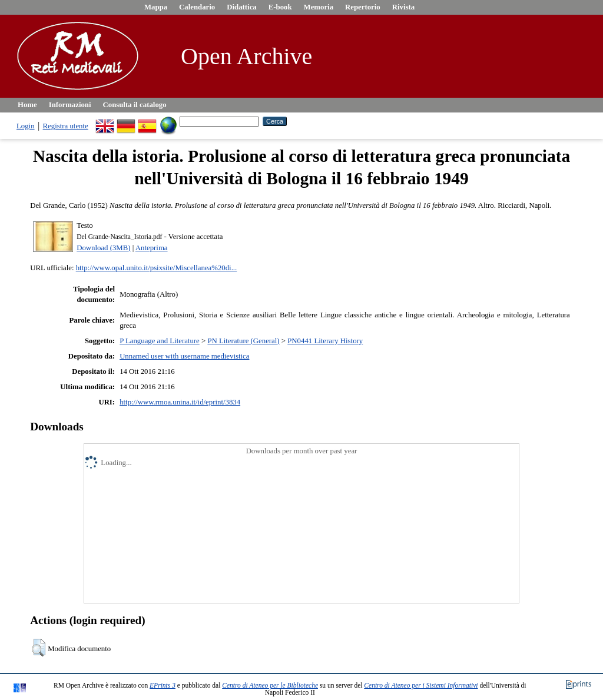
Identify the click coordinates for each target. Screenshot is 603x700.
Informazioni (70, 105)
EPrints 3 (163, 685)
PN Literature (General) (243, 341)
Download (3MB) (103, 248)
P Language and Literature (160, 341)
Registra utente (66, 126)
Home (27, 105)
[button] (39, 648)
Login (26, 126)
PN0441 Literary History (325, 341)
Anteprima (152, 248)
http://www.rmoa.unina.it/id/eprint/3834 (180, 402)
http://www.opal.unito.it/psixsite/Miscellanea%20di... (157, 268)
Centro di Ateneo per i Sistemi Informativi (421, 685)
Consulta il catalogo (135, 105)
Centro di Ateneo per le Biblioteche (270, 685)
